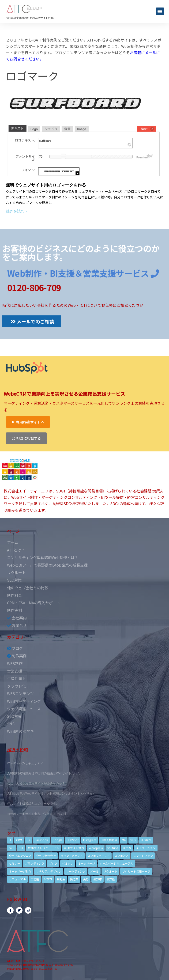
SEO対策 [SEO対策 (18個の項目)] (146, 840)
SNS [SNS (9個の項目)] (11, 848)
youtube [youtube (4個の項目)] (113, 848)
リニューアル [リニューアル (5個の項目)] (17, 879)
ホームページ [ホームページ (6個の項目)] (86, 863)
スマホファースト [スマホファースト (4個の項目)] (99, 856)
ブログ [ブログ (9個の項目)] (53, 863)
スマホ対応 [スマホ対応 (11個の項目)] (121, 856)
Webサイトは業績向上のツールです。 (33, 804)
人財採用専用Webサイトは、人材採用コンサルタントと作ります (51, 793)
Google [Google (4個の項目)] (57, 840)
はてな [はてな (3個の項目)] (127, 848)
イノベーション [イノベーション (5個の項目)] (146, 848)
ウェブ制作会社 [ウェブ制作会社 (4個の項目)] (46, 856)
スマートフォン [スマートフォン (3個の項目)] (143, 856)
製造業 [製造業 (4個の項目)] (74, 879)
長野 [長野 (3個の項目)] (86, 879)
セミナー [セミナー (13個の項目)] (15, 863)
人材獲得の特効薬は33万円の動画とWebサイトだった (44, 773)
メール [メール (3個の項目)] (94, 871)
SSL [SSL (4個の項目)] (21, 848)
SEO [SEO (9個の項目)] (133, 840)
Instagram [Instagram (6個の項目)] (90, 840)
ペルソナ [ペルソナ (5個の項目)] (68, 863)
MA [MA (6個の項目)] (124, 840)
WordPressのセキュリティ (25, 763)
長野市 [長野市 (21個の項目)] (98, 879)
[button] (160, 11)
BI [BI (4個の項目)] (10, 840)
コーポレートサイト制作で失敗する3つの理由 (38, 814)
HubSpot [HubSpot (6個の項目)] (73, 840)
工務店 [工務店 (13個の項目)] (35, 879)
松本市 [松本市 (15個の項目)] (48, 879)
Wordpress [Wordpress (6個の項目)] (96, 848)
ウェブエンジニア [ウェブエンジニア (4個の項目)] (20, 856)
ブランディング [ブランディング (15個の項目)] (35, 863)
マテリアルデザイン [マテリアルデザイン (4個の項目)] (49, 871)
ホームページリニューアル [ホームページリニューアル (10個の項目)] (116, 863)
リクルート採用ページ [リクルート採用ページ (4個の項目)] (136, 871)
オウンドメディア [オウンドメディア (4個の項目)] (72, 856)
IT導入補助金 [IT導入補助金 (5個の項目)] (109, 840)
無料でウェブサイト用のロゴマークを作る (46, 185)
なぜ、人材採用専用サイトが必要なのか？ (36, 783)
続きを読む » (17, 211)
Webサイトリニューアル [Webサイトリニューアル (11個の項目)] (44, 848)
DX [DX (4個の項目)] (28, 840)
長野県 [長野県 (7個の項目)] (111, 879)
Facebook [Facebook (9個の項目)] (41, 840)
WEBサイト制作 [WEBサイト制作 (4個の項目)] (74, 848)
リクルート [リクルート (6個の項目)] (110, 871)
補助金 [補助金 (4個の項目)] (61, 879)
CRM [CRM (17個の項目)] (19, 840)
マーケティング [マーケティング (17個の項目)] (76, 871)
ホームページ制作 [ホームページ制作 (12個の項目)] (20, 871)
